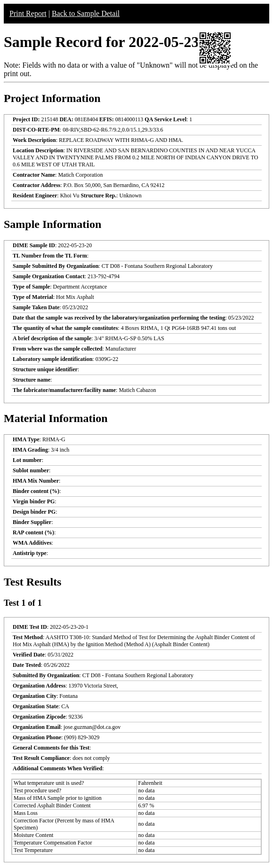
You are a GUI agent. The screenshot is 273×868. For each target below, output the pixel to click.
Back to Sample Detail (86, 13)
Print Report (28, 13)
